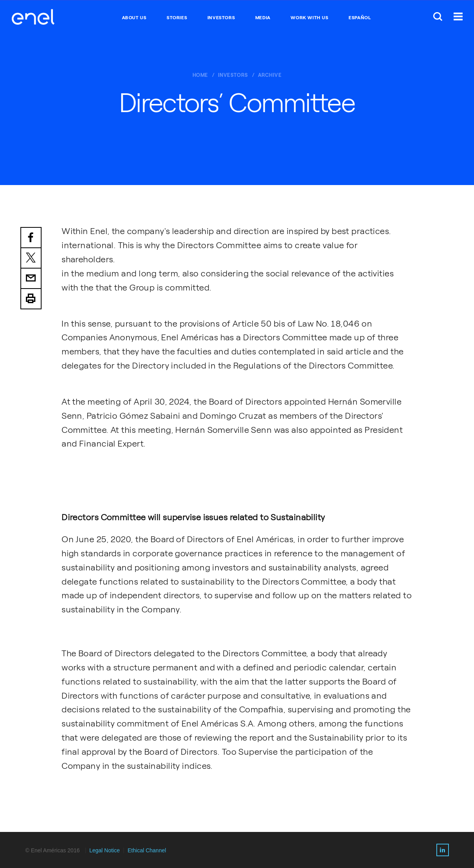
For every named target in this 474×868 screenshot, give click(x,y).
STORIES (177, 18)
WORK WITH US (309, 18)
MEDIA (263, 18)
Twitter (31, 258)
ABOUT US (134, 18)
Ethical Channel (147, 850)
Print (31, 299)
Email (31, 279)
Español (360, 18)
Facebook (31, 238)
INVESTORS (221, 18)
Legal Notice (105, 850)
